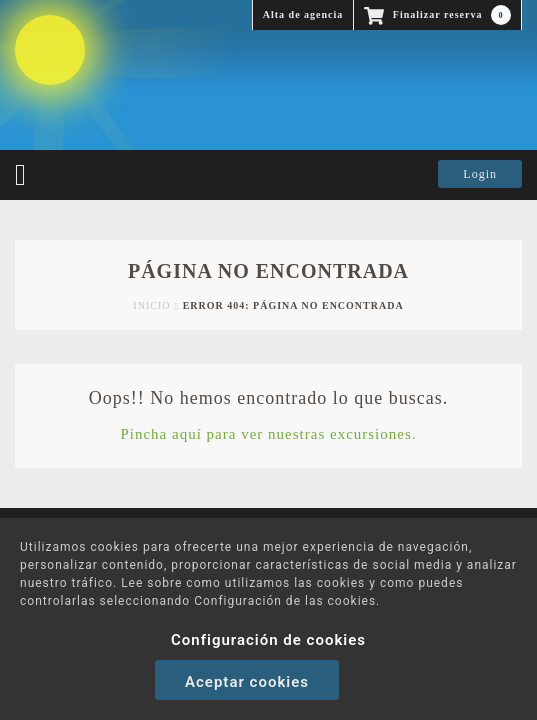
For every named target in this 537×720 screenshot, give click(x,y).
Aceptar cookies (247, 682)
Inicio (151, 305)
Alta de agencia (303, 14)
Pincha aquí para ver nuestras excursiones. (268, 434)
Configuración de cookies (268, 640)
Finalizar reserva (437, 15)
